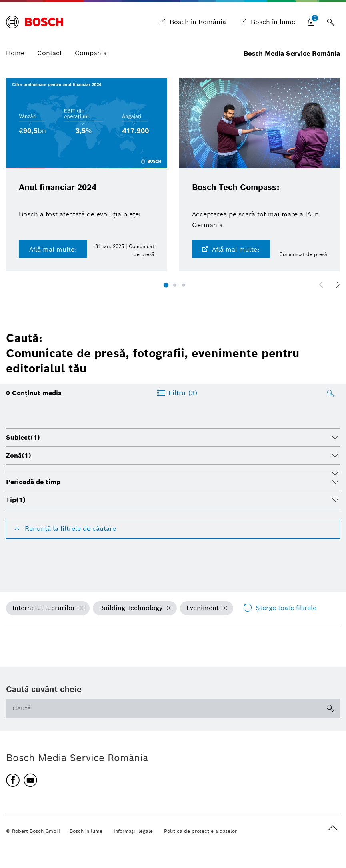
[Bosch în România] (192, 22)
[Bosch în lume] (267, 22)
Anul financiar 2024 (58, 187)
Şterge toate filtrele (280, 608)
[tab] (173, 438)
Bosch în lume (86, 831)
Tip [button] (16, 500)
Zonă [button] (19, 455)
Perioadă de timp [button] (33, 482)
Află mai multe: (53, 249)
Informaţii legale (133, 831)
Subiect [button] (23, 437)
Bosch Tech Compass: (236, 187)
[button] (166, 285)
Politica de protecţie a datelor (200, 831)
